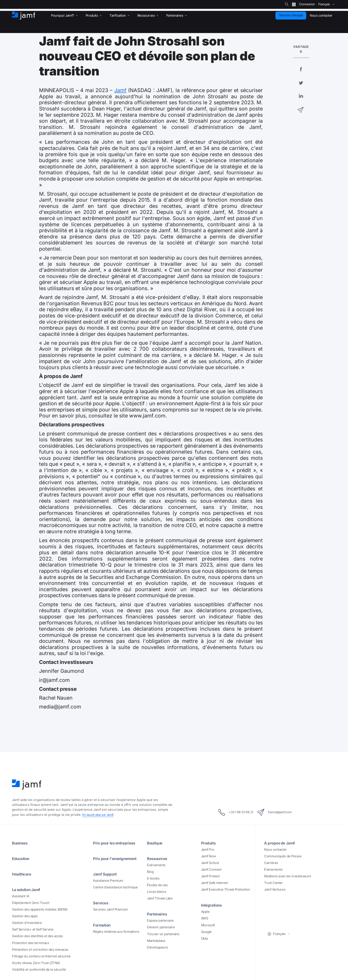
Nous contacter (275, 850)
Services (101, 903)
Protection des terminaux (31, 943)
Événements (156, 865)
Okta (204, 939)
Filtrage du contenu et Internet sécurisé (41, 956)
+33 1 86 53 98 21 (232, 812)
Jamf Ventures (275, 889)
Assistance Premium (108, 881)
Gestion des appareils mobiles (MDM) (40, 909)
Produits (209, 843)
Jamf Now (208, 856)
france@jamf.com (278, 812)
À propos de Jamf (281, 843)
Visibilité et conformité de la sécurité (39, 970)
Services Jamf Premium (110, 909)
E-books (153, 878)
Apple (205, 912)
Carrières (271, 863)
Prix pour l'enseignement (117, 858)
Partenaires (158, 914)
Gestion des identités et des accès (37, 936)
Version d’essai (291, 15)
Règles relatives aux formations (116, 932)
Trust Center (274, 883)
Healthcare (23, 874)
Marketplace (156, 941)
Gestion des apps (25, 916)
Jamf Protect (210, 876)
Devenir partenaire (161, 927)
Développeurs (157, 947)
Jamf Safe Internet (215, 883)
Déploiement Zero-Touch (31, 903)
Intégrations (213, 905)
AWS (205, 918)
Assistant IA (21, 896)
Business (20, 843)
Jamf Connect (211, 870)
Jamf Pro (208, 850)
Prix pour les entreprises (116, 843)
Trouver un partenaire (163, 934)
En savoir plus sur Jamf (99, 815)
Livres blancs (157, 892)
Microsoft (208, 925)
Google (206, 932)
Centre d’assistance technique (115, 887)
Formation (103, 925)
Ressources (158, 858)
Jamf (120, 90)
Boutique (155, 843)
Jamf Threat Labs (160, 898)
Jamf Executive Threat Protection (226, 889)
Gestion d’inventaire (27, 923)
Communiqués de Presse (283, 856)
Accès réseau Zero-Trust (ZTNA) (36, 963)
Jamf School (210, 863)
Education (22, 858)
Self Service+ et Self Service (33, 929)
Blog (150, 872)
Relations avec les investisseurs (288, 876)
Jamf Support (106, 874)
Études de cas (157, 885)
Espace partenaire (160, 921)
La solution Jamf (27, 889)
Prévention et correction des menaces (40, 950)
